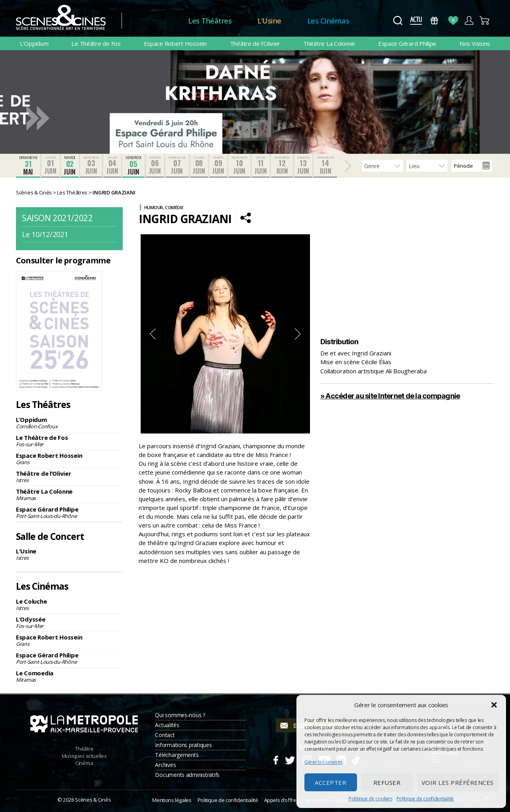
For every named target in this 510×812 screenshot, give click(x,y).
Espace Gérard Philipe (407, 43)
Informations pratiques (183, 745)
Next (298, 334)
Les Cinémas (328, 21)
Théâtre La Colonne (329, 43)
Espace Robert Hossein (175, 43)
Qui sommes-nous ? (180, 715)
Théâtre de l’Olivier (255, 43)
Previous (153, 334)
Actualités (167, 725)
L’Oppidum (34, 43)
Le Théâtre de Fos (96, 43)
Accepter (331, 783)
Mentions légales (172, 800)
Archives (165, 765)
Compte (469, 21)
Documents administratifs (187, 775)
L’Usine (269, 21)
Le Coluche (69, 604)
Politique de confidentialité (425, 799)
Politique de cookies (371, 799)
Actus (416, 21)
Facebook (276, 759)
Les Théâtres (210, 21)
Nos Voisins (475, 43)
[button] (494, 705)
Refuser (387, 783)
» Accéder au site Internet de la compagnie (390, 396)
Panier (485, 21)
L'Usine (69, 554)
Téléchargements (177, 755)
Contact (165, 735)
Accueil (155, 21)
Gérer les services (324, 762)
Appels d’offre (280, 800)
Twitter (289, 759)
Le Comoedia (69, 676)
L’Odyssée (69, 622)
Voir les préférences (458, 783)
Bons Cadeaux (434, 21)
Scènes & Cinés (93, 800)
